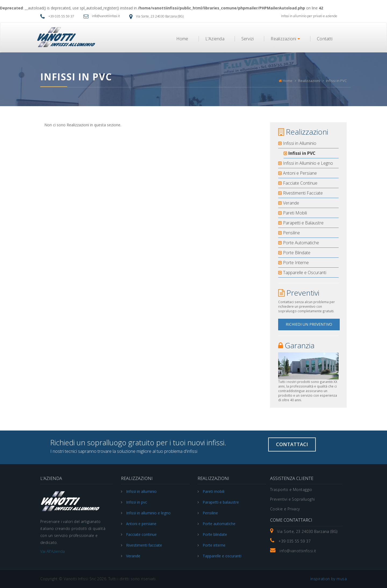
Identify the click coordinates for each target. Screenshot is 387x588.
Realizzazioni (285, 39)
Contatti (325, 39)
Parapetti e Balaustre (301, 223)
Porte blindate (215, 534)
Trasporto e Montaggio (291, 490)
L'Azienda (215, 39)
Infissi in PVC (300, 153)
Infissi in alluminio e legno (148, 513)
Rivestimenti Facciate (300, 193)
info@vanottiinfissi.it (102, 16)
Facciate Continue (298, 183)
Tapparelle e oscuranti (222, 556)
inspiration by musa (329, 579)
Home (182, 39)
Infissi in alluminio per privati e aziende (309, 16)
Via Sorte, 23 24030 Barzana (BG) (156, 16)
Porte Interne (293, 263)
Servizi (248, 39)
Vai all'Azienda (53, 551)
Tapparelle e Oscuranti (302, 273)
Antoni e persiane (141, 524)
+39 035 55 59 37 (57, 16)
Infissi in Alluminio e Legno (306, 163)
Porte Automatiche (299, 243)
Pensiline (289, 233)
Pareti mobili (214, 491)
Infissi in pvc (137, 502)
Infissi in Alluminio (297, 143)
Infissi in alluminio (141, 491)
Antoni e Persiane (298, 173)
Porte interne (214, 545)
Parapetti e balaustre (221, 502)
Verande (289, 203)
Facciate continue (141, 534)
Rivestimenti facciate (144, 545)
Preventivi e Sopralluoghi (293, 499)
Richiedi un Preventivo (309, 324)
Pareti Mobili (293, 213)
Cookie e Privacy (285, 509)
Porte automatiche (219, 524)
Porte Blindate (294, 253)
